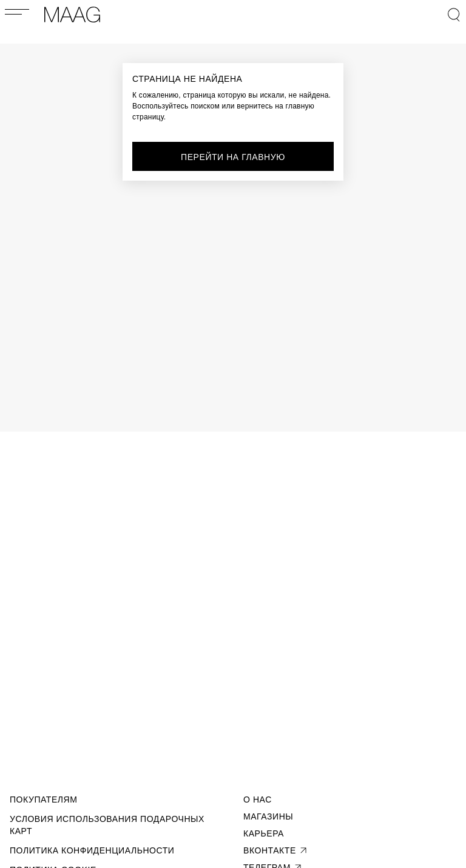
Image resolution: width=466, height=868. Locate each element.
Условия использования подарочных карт (107, 825)
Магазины (268, 816)
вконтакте (276, 850)
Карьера (264, 833)
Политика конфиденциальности (92, 850)
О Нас (258, 800)
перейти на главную (233, 157)
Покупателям (43, 800)
